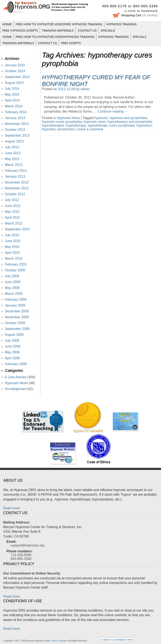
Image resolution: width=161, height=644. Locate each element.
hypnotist (49, 129)
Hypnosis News (68, 118)
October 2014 (15, 71)
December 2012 (17, 182)
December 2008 (17, 311)
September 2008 (17, 329)
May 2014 (12, 94)
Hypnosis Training (121, 24)
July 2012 (12, 200)
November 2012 (17, 188)
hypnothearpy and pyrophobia (130, 122)
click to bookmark (143, 11)
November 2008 (17, 317)
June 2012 (13, 206)
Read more (11, 508)
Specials (140, 37)
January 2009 (15, 305)
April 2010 (12, 253)
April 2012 (12, 217)
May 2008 (12, 352)
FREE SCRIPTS (71, 43)
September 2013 (17, 135)
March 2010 (14, 258)
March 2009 (14, 294)
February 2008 (16, 364)
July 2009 (12, 276)
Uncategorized (16, 389)
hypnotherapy (76, 125)
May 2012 (12, 212)
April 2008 (12, 358)
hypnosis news (95, 122)
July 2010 (12, 235)
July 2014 (12, 89)
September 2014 (17, 77)
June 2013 (13, 153)
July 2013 (12, 147)
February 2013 (16, 171)
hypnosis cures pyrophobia (62, 122)
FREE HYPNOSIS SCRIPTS (20, 30)
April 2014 (12, 100)
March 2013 (14, 165)
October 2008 (15, 323)
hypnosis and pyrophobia (128, 118)
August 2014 (14, 83)
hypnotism (144, 125)
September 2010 (17, 229)
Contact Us (87, 30)
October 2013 (15, 130)
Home (7, 24)
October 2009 (15, 270)
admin (85, 89)
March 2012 (14, 223)
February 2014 (16, 112)
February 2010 (16, 264)
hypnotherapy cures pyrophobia (111, 125)
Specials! (108, 30)
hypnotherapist (53, 125)
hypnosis (101, 118)
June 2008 (13, 346)
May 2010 (12, 247)
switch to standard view (117, 640)
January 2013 (15, 176)
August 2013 (14, 141)
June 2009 (13, 282)
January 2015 (15, 65)
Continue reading (113, 111)
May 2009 (12, 288)
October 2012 (15, 194)
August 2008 (14, 335)
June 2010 (13, 241)
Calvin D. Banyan (59, 641)
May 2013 (12, 159)
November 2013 (17, 124)
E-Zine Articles (16, 377)
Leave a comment (90, 129)
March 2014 (14, 106)
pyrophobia (66, 129)
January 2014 (15, 118)
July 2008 (12, 341)
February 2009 (16, 300)
